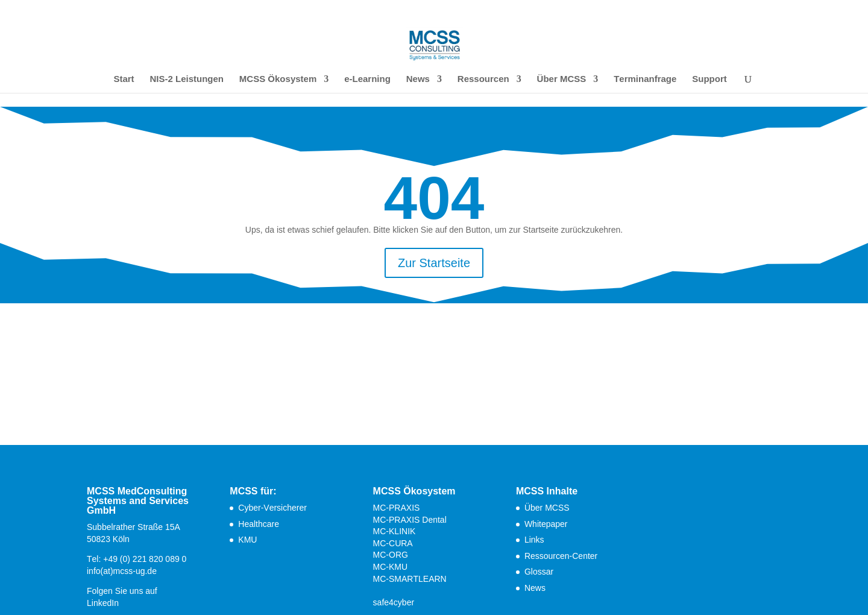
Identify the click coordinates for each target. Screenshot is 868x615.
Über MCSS (562, 79)
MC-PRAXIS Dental (410, 520)
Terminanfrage (645, 79)
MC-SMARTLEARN (410, 579)
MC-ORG (391, 555)
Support (709, 79)
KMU (247, 540)
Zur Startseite (434, 263)
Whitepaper (546, 524)
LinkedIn (103, 603)
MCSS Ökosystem (278, 79)
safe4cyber (394, 602)
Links (534, 540)
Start (124, 79)
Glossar (539, 572)
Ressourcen (483, 79)
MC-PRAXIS (397, 508)
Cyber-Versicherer (272, 508)
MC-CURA (393, 543)
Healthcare (259, 524)
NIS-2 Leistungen (187, 79)
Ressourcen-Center (561, 556)
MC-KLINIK (395, 531)
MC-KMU (391, 567)
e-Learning (367, 79)
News (418, 79)
